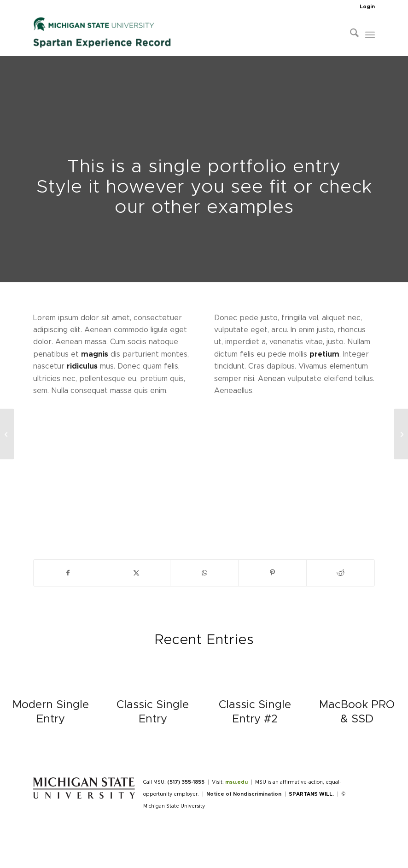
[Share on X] (136, 573)
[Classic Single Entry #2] (401, 434)
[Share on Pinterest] (272, 573)
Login (367, 7)
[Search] (350, 35)
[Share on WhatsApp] (204, 573)
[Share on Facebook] (68, 573)
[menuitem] (365, 7)
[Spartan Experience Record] (102, 35)
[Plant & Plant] (7, 434)
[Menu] (370, 35)
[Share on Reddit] (341, 573)
